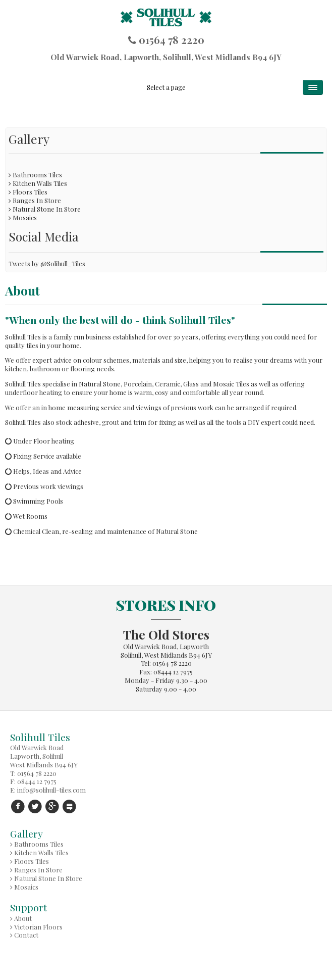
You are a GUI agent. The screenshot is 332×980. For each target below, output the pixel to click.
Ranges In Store (37, 200)
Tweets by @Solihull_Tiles (47, 263)
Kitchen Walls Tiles (40, 183)
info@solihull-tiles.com (51, 790)
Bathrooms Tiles (37, 175)
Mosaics (25, 217)
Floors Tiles (30, 192)
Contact (26, 935)
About (23, 918)
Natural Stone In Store (47, 209)
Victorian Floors (38, 927)
